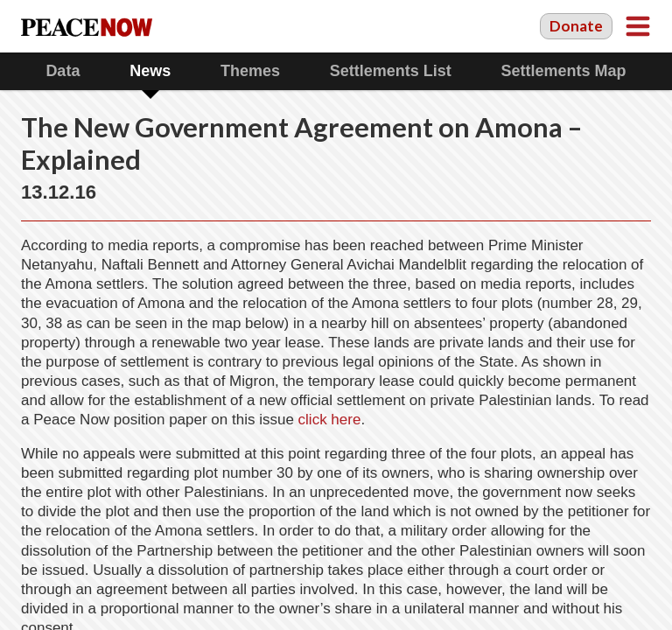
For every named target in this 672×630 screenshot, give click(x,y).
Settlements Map (564, 71)
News (150, 71)
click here (330, 420)
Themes (250, 71)
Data (63, 71)
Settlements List (391, 71)
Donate (576, 26)
